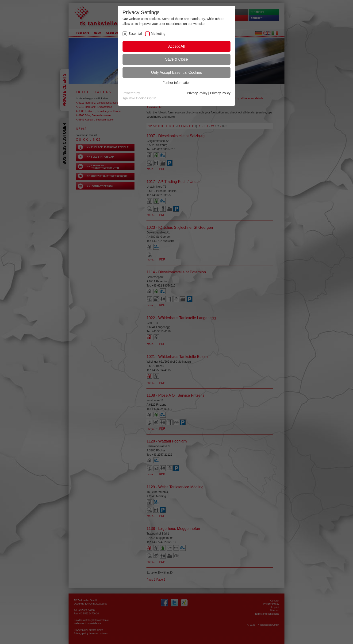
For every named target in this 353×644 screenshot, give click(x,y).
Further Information (176, 83)
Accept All (176, 46)
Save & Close (177, 59)
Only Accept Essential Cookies (177, 72)
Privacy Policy (197, 93)
